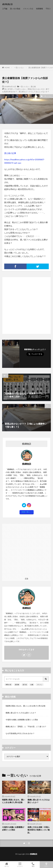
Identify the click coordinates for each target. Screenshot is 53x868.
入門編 (5, 9)
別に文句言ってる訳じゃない (15, 89)
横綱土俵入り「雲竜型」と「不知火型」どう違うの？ (26, 727)
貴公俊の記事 (10, 153)
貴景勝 (17, 685)
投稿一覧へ (26, 512)
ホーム (7, 865)
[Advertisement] (26, 37)
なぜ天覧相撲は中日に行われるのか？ (20, 733)
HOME (7, 67)
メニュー (20, 865)
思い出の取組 (15, 9)
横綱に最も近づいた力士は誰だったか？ (21, 713)
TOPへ (46, 865)
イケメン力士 (28, 9)
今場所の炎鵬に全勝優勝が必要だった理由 (22, 720)
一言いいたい (19, 68)
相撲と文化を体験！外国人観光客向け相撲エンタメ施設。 (39, 830)
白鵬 (32, 685)
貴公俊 (33, 86)
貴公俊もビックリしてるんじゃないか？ (34, 92)
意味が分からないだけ (36, 89)
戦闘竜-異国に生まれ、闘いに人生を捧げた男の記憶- (26, 706)
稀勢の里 (8, 685)
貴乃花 (25, 685)
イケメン (40, 685)
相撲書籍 (39, 9)
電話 (33, 865)
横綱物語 (34, 854)
